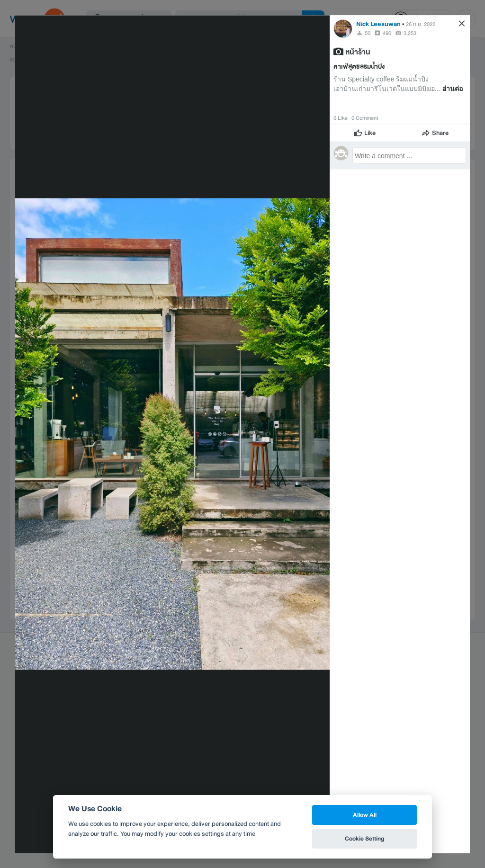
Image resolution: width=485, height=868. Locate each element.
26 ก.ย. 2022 (421, 24)
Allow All (365, 815)
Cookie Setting (364, 838)
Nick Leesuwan (378, 23)
